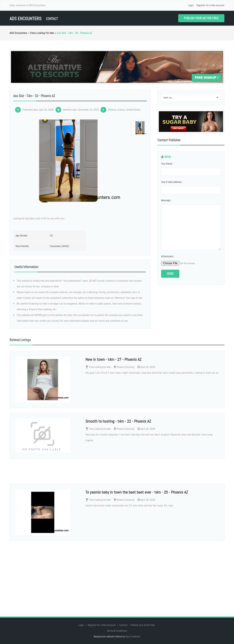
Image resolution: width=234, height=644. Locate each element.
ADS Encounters (25, 19)
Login (191, 5)
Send (170, 274)
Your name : (167, 164)
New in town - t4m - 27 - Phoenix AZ (114, 359)
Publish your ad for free (201, 18)
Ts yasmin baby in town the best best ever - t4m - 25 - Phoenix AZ (137, 492)
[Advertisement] (117, 574)
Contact (52, 19)
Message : (166, 200)
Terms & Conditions (117, 631)
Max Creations (133, 636)
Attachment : (168, 256)
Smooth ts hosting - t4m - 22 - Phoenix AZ (118, 421)
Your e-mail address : (172, 182)
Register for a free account (210, 5)
